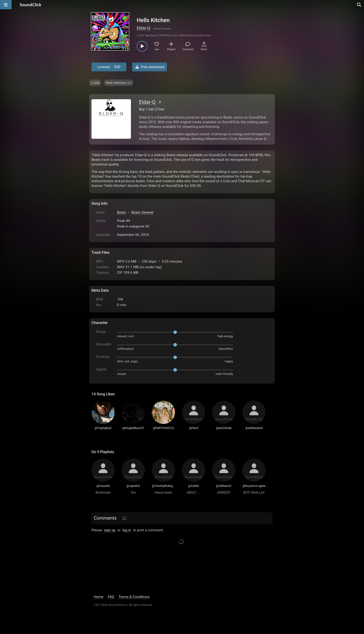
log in (127, 530)
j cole (95, 83)
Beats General (142, 212)
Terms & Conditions (134, 597)
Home (99, 597)
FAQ (111, 597)
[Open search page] (359, 5)
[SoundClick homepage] (31, 5)
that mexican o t (119, 83)
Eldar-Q (143, 28)
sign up (110, 530)
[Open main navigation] (6, 5)
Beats (122, 212)
